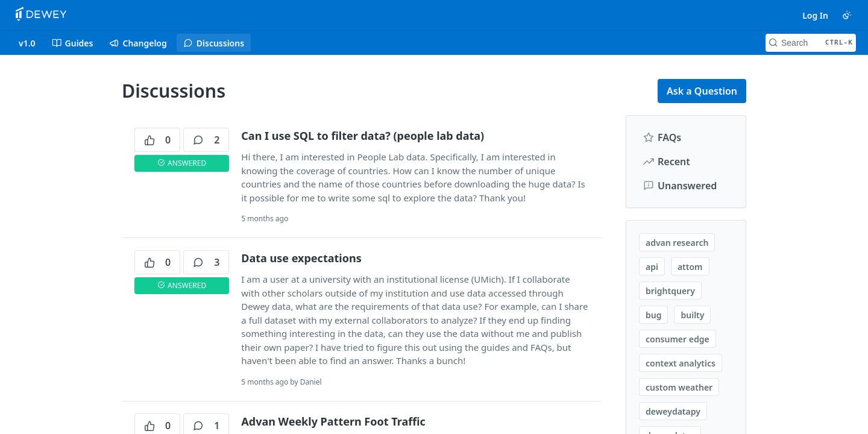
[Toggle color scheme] (847, 15)
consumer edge (678, 339)
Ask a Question (702, 91)
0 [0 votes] (157, 140)
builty (692, 315)
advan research (677, 243)
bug (653, 315)
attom (690, 267)
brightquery (670, 291)
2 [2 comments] (206, 140)
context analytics (681, 363)
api (652, 267)
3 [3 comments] (206, 262)
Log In (815, 15)
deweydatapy (673, 411)
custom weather (679, 387)
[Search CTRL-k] (811, 43)
